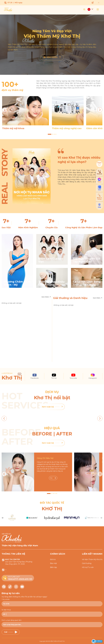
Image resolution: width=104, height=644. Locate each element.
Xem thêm (46, 297)
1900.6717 (13, 579)
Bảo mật (53, 563)
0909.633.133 (26, 579)
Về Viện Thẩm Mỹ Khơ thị (92, 559)
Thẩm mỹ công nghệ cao (67, 128)
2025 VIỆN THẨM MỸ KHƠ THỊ (56, 641)
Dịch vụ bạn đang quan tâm (12, 620)
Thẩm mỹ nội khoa (13, 128)
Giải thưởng (87, 563)
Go (53, 478)
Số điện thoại (6, 610)
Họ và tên (6, 599)
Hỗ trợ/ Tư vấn (88, 567)
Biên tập (53, 567)
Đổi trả (53, 559)
